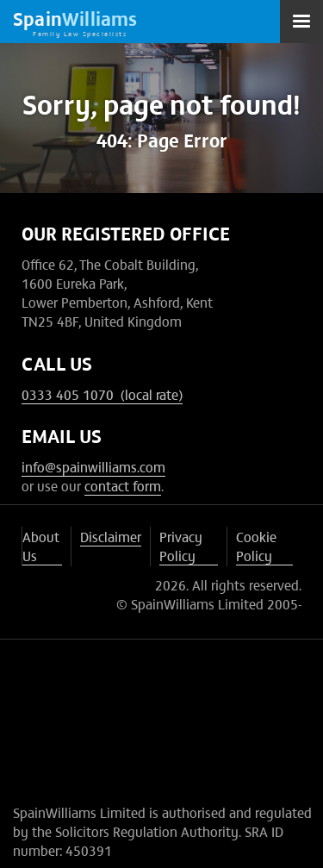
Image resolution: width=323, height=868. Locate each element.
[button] (301, 22)
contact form (123, 485)
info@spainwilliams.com (93, 466)
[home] (75, 22)
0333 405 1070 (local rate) (102, 394)
